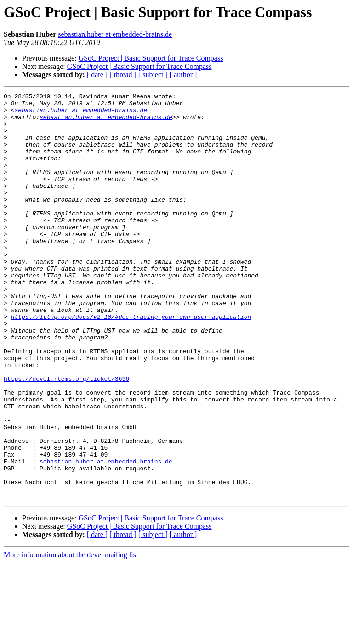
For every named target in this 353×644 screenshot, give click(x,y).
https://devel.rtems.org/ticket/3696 (66, 436)
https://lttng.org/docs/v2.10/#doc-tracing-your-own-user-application (131, 362)
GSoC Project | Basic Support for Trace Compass (151, 58)
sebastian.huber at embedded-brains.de (115, 34)
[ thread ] (123, 75)
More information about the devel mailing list (71, 636)
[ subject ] (153, 75)
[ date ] (97, 75)
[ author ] (183, 75)
